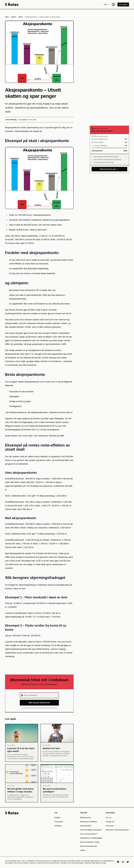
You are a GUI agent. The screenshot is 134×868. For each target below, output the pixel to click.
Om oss (109, 818)
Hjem (7, 17)
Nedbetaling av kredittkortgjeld (91, 838)
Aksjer (20, 17)
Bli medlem (123, 4)
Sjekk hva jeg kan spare (109, 169)
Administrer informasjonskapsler (117, 830)
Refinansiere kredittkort (89, 822)
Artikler (14, 17)
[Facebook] (118, 862)
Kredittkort (58, 826)
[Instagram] (123, 862)
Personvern (110, 826)
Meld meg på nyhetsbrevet (39, 703)
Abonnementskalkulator (89, 846)
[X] (128, 862)
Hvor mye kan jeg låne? (89, 834)
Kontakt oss (110, 822)
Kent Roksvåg (12, 120)
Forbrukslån (59, 822)
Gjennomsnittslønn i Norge (90, 842)
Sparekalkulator (86, 826)
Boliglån (57, 818)
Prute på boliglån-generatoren (91, 830)
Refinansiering (85, 818)
